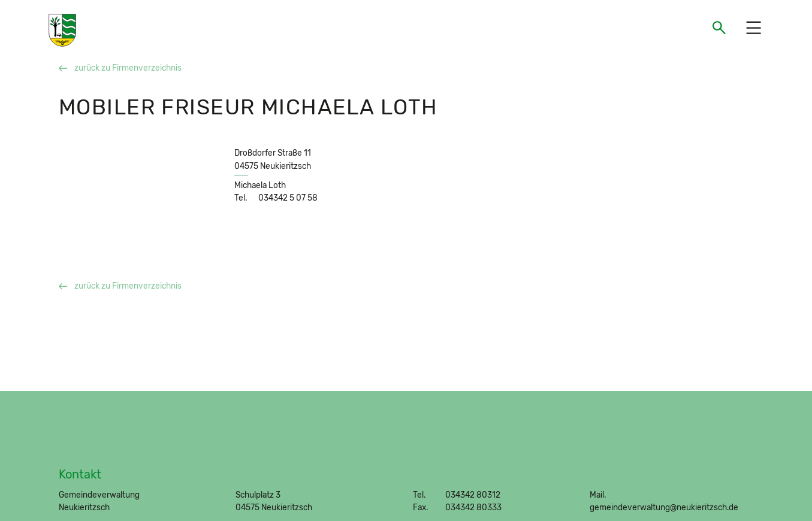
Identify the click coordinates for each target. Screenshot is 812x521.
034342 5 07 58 (288, 198)
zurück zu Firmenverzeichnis (120, 68)
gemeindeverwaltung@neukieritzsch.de (664, 507)
